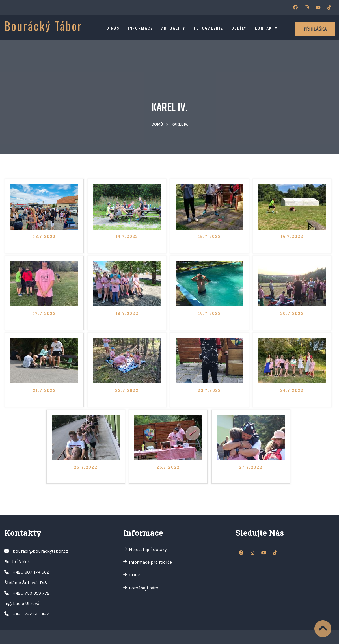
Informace (140, 28)
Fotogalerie (208, 28)
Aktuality (173, 28)
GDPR (135, 575)
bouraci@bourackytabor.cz (40, 551)
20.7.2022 (292, 314)
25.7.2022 (86, 468)
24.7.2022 (292, 391)
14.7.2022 (127, 237)
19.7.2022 (210, 314)
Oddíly (239, 28)
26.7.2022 (168, 468)
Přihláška (315, 29)
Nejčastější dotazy (148, 549)
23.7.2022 (209, 391)
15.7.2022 (210, 237)
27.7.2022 (251, 468)
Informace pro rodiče (150, 562)
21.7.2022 (44, 391)
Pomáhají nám (144, 588)
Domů (157, 124)
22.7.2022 (127, 391)
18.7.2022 (127, 314)
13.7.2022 (44, 237)
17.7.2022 (44, 314)
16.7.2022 (292, 237)
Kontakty (266, 28)
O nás (113, 28)
